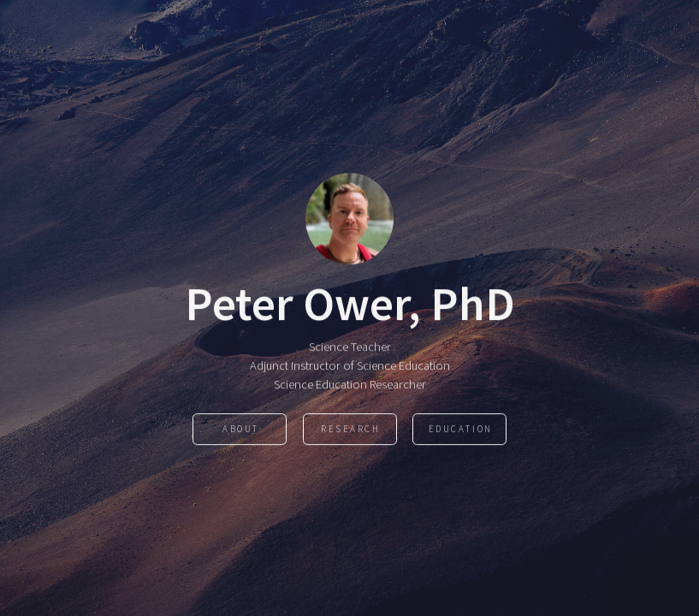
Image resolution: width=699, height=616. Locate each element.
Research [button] (351, 429)
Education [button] (461, 429)
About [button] (241, 429)
